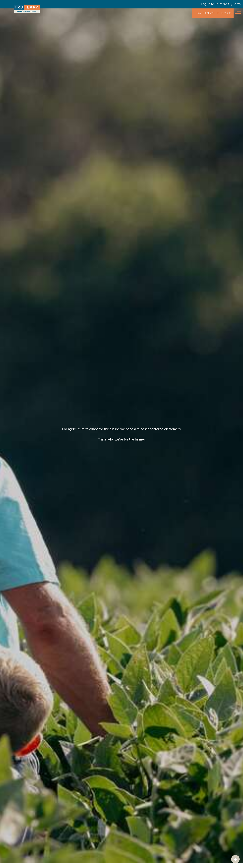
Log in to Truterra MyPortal (221, 4)
